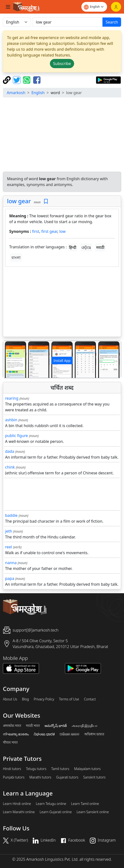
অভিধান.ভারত (94, 734)
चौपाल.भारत (10, 742)
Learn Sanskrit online (93, 812)
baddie (11, 515)
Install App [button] (62, 361)
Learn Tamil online (85, 804)
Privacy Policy (44, 699)
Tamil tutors (60, 769)
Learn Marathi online (19, 812)
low (62, 231)
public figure (16, 436)
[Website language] (94, 7)
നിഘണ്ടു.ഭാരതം (16, 734)
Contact (90, 699)
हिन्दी (73, 247)
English (38, 93)
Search (112, 22)
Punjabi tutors (14, 777)
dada (10, 451)
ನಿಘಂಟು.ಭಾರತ (44, 734)
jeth (9, 531)
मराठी (100, 247)
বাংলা (16, 258)
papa (10, 578)
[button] (12, 359)
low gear (19, 201)
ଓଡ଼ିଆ (86, 247)
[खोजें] (68, 22)
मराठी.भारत (33, 726)
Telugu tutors (36, 769)
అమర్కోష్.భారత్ (56, 726)
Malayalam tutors (87, 769)
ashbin (11, 420)
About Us (10, 699)
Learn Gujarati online (56, 812)
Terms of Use (69, 699)
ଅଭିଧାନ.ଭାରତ (70, 734)
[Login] (116, 7)
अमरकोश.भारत (12, 726)
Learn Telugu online (51, 804)
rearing (12, 398)
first (36, 231)
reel (8, 547)
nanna (11, 563)
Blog (26, 699)
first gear (49, 231)
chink (10, 467)
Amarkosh (16, 93)
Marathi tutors (40, 777)
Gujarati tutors (67, 777)
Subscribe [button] (62, 64)
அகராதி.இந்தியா (85, 726)
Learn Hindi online (17, 804)
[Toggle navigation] (8, 7)
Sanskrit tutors (94, 777)
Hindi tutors (12, 769)
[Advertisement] (63, 135)
